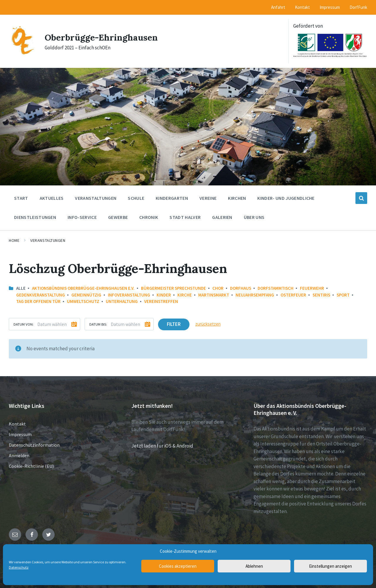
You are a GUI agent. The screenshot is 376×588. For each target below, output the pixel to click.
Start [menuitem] (21, 198)
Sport (343, 295)
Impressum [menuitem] (330, 7)
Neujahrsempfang (255, 295)
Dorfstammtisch (276, 288)
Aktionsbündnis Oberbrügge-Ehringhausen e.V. (83, 288)
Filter (174, 324)
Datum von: (23, 324)
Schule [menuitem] (136, 198)
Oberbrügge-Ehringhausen (101, 37)
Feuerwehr (312, 288)
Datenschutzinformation (34, 445)
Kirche (185, 295)
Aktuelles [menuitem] (52, 198)
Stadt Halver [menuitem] (185, 217)
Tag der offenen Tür (38, 301)
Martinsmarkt (214, 295)
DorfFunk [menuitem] (358, 7)
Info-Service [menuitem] (82, 217)
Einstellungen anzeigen (330, 566)
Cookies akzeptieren (178, 566)
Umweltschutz (83, 301)
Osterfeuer (293, 295)
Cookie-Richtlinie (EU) (31, 466)
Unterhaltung (122, 301)
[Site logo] (22, 53)
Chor (218, 288)
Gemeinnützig (86, 295)
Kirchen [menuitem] (237, 198)
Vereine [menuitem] (208, 198)
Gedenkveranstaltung (41, 295)
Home (14, 240)
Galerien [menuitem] (222, 217)
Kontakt (17, 424)
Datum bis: (98, 324)
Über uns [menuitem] (254, 217)
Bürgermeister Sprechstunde (173, 288)
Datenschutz (19, 567)
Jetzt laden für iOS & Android (162, 446)
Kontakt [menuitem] (302, 7)
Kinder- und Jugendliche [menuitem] (286, 198)
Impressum (20, 434)
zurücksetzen (208, 324)
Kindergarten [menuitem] (172, 198)
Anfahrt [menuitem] (278, 7)
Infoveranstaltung (129, 295)
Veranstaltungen (48, 240)
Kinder (164, 295)
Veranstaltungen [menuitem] (96, 198)
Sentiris (321, 295)
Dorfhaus (241, 288)
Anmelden (19, 455)
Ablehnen (254, 566)
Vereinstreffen (161, 301)
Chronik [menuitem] (149, 217)
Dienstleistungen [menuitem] (35, 217)
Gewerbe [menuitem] (118, 217)
